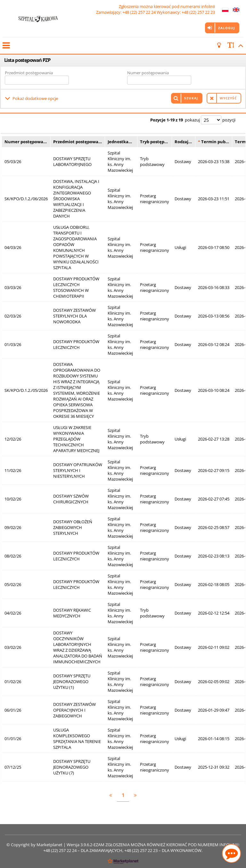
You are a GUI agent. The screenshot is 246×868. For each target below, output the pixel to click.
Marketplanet (49, 844)
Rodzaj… (183, 141)
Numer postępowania (148, 73)
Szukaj (191, 98)
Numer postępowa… (26, 141)
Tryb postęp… (154, 141)
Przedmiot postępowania (29, 73)
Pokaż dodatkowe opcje (35, 98)
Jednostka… (120, 141)
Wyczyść (228, 98)
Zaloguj (226, 28)
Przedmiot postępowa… (78, 141)
